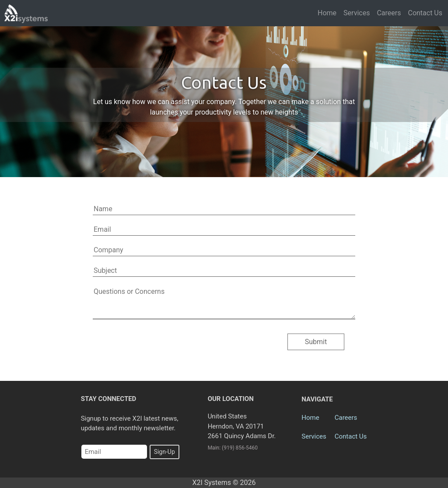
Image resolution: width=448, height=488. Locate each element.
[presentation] (164, 344)
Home (327, 13)
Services (357, 13)
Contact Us (425, 13)
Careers (389, 13)
